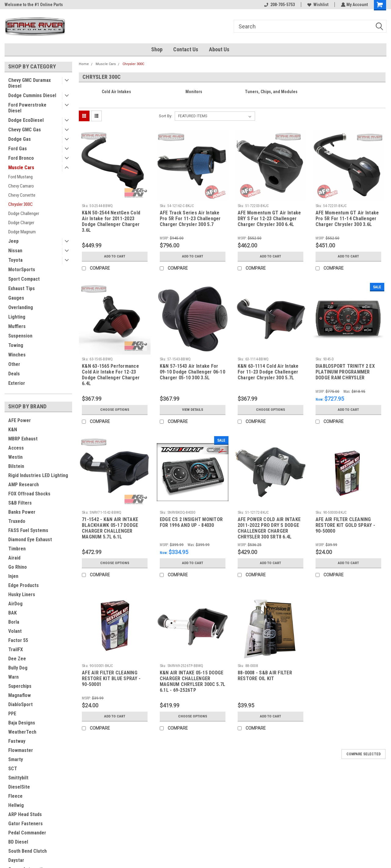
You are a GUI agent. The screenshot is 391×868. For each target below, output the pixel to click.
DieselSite (19, 787)
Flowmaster (21, 750)
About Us (219, 49)
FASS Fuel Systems (28, 530)
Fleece (15, 796)
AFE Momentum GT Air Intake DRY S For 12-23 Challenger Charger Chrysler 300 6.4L (269, 219)
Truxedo (17, 521)
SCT (13, 769)
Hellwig (16, 805)
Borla (14, 622)
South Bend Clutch (27, 851)
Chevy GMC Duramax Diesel (29, 83)
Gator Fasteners (26, 824)
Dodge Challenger (24, 213)
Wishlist (317, 5)
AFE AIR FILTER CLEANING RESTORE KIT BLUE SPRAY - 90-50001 (111, 678)
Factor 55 (18, 640)
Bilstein (16, 466)
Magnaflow (20, 695)
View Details (192, 410)
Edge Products (24, 585)
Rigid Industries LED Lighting (38, 475)
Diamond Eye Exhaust (30, 540)
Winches (17, 355)
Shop (157, 49)
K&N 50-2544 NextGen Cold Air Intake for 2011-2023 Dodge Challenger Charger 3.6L (111, 221)
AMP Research (24, 485)
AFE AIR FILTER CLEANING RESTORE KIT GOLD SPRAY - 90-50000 (345, 525)
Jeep (13, 241)
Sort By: (166, 116)
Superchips (20, 686)
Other (14, 364)
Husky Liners (22, 594)
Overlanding (21, 307)
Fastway (17, 741)
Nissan (15, 251)
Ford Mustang (20, 177)
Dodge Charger (21, 223)
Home (84, 64)
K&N (13, 430)
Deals (14, 374)
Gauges (16, 298)
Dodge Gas (20, 139)
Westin (15, 457)
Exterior (17, 383)
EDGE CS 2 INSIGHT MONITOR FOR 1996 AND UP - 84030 (191, 522)
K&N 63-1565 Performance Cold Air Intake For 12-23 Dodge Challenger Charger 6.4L (111, 375)
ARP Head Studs (25, 814)
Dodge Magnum (22, 232)
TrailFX (16, 649)
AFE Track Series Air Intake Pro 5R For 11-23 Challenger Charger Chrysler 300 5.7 (190, 219)
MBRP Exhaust (23, 439)
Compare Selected (364, 754)
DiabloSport (20, 704)
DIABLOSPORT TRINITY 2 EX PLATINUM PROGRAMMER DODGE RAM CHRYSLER (345, 372)
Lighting (17, 317)
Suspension (20, 336)
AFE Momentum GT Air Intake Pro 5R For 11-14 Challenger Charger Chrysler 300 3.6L (347, 219)
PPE (12, 714)
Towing (16, 345)
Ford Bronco (21, 158)
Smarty (16, 759)
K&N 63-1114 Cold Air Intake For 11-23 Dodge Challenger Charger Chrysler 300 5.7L (268, 372)
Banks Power (22, 512)
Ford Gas (18, 149)
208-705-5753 (279, 5)
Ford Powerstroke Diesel (27, 108)
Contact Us (186, 49)
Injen (13, 576)
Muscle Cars (21, 168)
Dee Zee (17, 659)
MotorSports (22, 270)
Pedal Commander (27, 833)
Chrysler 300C (20, 204)
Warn (13, 677)
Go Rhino (18, 567)
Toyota (15, 260)
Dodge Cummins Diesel (32, 95)
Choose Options (115, 410)
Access (16, 448)
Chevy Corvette (22, 195)
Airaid (14, 558)
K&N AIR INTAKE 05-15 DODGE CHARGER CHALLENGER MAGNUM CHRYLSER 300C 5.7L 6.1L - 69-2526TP (192, 681)
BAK (13, 613)
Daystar (16, 860)
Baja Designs (22, 723)
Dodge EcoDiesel (26, 120)
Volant (15, 631)
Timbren (17, 549)
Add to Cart (115, 256)
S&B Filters (20, 503)
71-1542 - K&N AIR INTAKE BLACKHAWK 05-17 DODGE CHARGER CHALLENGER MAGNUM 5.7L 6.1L (110, 528)
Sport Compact (24, 279)
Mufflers (17, 326)
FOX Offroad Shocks (29, 494)
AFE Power (20, 420)
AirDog (15, 604)
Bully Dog (18, 668)
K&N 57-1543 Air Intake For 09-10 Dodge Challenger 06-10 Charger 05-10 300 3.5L (192, 372)
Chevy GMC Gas (25, 130)
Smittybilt (18, 778)
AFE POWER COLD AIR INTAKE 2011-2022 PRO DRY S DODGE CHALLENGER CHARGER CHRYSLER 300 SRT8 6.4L (269, 528)
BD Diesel (18, 842)
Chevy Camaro (21, 186)
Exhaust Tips (22, 288)
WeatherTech (22, 732)
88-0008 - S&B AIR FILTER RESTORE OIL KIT (265, 676)
